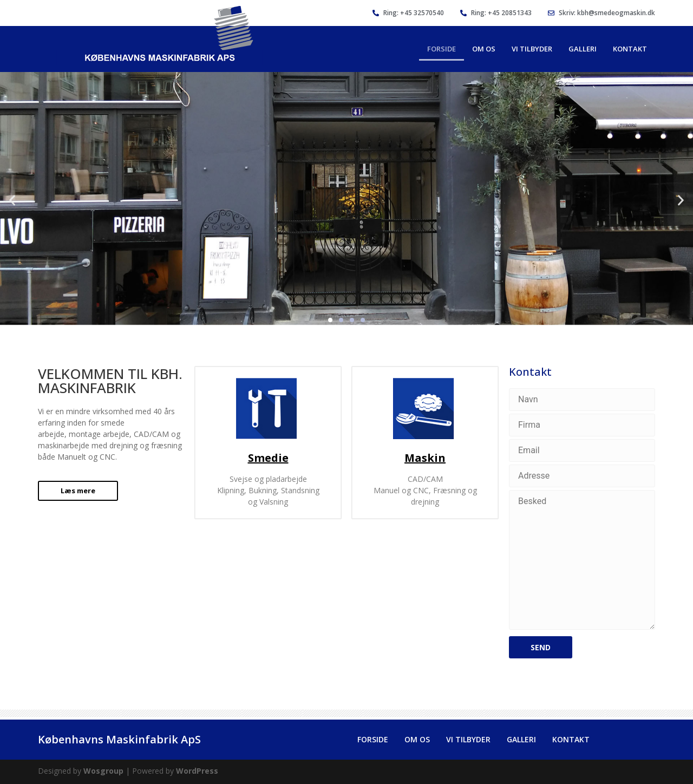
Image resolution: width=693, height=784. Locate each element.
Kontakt (630, 49)
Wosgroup (103, 771)
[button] (12, 200)
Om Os (484, 49)
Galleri (583, 49)
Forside (442, 49)
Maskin (425, 458)
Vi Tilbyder (532, 49)
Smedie (268, 458)
